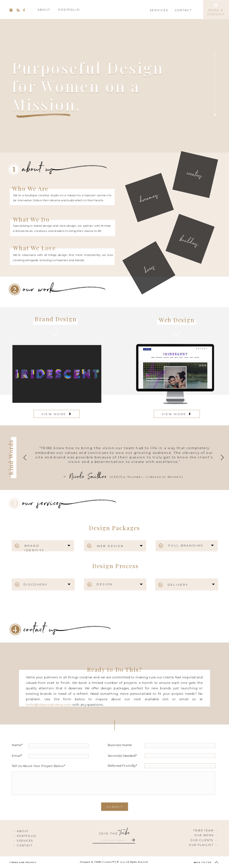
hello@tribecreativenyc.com (49, 705)
